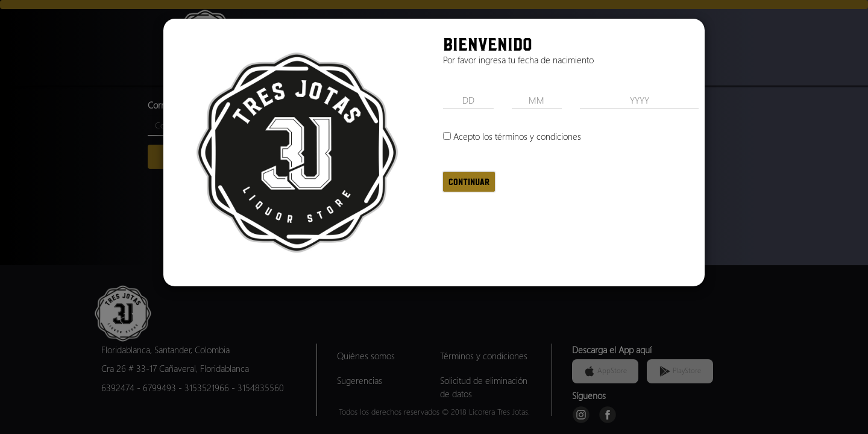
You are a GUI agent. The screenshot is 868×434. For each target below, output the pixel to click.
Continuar (469, 182)
